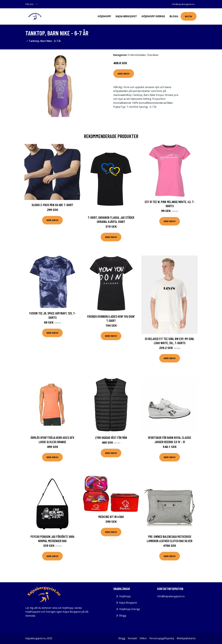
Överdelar (153, 55)
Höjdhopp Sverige (153, 16)
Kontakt (132, 638)
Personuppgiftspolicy (162, 638)
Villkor (143, 638)
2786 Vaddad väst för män (111, 438)
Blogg (174, 16)
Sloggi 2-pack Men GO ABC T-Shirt (52, 205)
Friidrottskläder (137, 55)
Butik (189, 16)
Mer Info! (124, 74)
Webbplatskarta (186, 638)
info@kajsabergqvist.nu (183, 4)
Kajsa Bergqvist (126, 16)
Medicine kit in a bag (111, 517)
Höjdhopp (104, 16)
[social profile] (37, 4)
